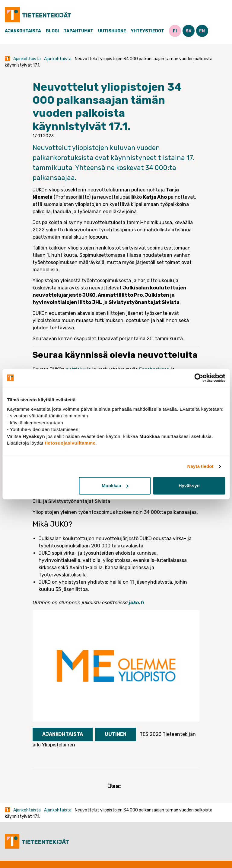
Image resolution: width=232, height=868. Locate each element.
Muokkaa (115, 486)
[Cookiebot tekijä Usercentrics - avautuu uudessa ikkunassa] (199, 378)
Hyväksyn (189, 486)
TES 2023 (151, 734)
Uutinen (116, 734)
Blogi (52, 31)
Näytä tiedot (200, 466)
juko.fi (137, 603)
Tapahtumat (78, 31)
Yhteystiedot (148, 31)
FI (175, 31)
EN (202, 31)
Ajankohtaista (23, 31)
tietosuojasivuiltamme (70, 443)
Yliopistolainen (59, 745)
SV (189, 31)
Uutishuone (112, 31)
